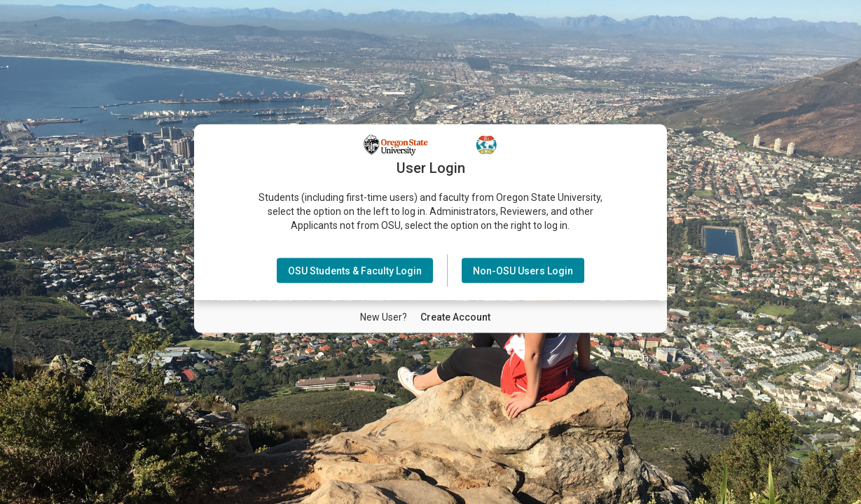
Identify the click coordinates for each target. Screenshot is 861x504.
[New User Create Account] (455, 316)
